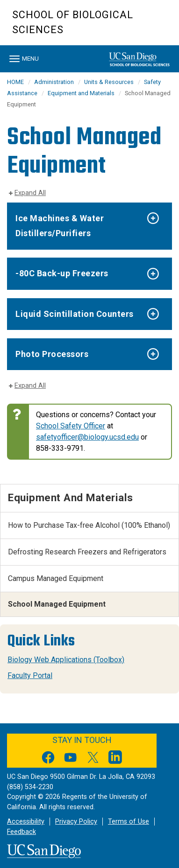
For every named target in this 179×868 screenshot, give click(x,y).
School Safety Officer (71, 426)
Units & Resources (109, 82)
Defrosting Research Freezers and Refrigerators (87, 552)
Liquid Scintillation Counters (75, 314)
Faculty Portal (30, 675)
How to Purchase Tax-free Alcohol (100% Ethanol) (89, 525)
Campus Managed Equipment (56, 578)
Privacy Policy (76, 822)
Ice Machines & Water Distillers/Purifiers (60, 226)
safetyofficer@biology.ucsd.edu (87, 437)
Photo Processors (52, 354)
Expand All (30, 193)
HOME (15, 82)
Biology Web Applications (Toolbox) (66, 660)
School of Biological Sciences (73, 22)
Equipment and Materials (81, 93)
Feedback (21, 832)
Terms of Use (129, 822)
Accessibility (26, 822)
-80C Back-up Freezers (62, 273)
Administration (54, 82)
